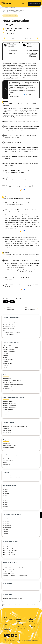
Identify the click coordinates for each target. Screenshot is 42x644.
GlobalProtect (7, 443)
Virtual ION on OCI (8, 553)
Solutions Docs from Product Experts (13, 598)
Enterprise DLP (7, 413)
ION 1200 (5, 491)
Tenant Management (8, 334)
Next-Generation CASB (9, 390)
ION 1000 (5, 489)
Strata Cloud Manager (9, 321)
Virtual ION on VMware (9, 555)
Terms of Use (32, 625)
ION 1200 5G (6, 522)
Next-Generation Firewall (13, 10)
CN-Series (6, 354)
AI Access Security (8, 409)
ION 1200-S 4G (7, 526)
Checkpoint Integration (9, 570)
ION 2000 (6, 495)
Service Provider (7, 363)
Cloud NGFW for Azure (9, 352)
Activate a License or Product (11, 323)
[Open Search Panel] (24, 4)
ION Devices (6, 388)
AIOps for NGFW (7, 346)
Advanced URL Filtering (9, 403)
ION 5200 (5, 501)
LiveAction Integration (9, 572)
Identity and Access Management (12, 332)
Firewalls (5, 355)
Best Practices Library (9, 587)
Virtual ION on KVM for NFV (10, 551)
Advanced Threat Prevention (10, 405)
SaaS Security (7, 415)
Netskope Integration (8, 574)
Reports (5, 463)
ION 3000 (6, 497)
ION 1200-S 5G (7, 528)
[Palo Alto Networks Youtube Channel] (16, 636)
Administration (36, 605)
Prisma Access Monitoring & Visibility (13, 384)
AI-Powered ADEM (8, 382)
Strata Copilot (34, 4)
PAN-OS (5, 357)
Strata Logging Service (9, 327)
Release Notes (8, 623)
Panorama (6, 361)
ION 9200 (6, 507)
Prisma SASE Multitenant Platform (12, 380)
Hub (4, 331)
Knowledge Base (21, 628)
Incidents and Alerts (8, 461)
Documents (32, 626)
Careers (19, 623)
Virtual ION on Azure (8, 547)
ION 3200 (5, 499)
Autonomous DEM (8, 465)
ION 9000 (6, 505)
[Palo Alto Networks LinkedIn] (9, 636)
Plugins (5, 367)
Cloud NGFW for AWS (9, 350)
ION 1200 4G (6, 520)
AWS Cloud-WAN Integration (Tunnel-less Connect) (17, 568)
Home (4, 10)
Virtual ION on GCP (8, 549)
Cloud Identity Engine (9, 325)
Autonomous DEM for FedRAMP (11, 478)
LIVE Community (21, 626)
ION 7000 (6, 503)
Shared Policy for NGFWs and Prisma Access (15, 426)
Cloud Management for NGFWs (11, 348)
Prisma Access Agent (8, 447)
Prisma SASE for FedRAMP (10, 476)
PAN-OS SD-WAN (8, 359)
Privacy (31, 621)
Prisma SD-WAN (7, 386)
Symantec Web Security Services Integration (15, 576)
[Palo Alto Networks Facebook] (5, 636)
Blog (5, 626)
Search (6, 625)
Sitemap (6, 631)
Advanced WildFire (8, 401)
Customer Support (21, 625)
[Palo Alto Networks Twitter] (13, 636)
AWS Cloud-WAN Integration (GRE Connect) (15, 566)
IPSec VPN (6, 428)
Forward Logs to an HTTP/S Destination (13, 12)
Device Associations (8, 329)
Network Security (9, 605)
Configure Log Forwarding (19, 95)
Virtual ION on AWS (8, 545)
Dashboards (6, 459)
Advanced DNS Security (9, 407)
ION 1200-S (6, 493)
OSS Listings (7, 630)
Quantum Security (8, 432)
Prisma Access (7, 378)
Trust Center (32, 623)
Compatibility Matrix (9, 628)
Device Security (7, 411)
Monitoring (23, 10)
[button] (41, 515)
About (18, 621)
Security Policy (7, 430)
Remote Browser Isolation (10, 445)
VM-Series (6, 365)
